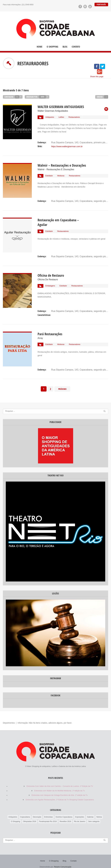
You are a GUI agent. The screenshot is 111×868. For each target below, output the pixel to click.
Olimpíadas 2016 (30, 817)
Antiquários (13, 812)
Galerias (90, 812)
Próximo (62, 385)
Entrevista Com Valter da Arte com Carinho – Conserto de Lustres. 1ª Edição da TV (60, 782)
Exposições (80, 812)
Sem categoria (94, 817)
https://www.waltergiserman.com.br (67, 145)
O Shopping (52, 47)
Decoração (37, 812)
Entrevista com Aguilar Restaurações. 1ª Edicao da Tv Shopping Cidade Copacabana (60, 795)
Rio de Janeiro (80, 817)
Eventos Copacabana (64, 812)
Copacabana (25, 812)
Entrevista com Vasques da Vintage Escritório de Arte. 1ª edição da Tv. (60, 791)
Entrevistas (48, 812)
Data (42, 97)
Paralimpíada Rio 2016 (48, 817)
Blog (65, 47)
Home (40, 47)
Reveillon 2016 (65, 817)
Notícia (99, 812)
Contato (76, 47)
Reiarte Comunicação (63, 862)
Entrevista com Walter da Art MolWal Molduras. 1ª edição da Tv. (60, 786)
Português (101, 4)
